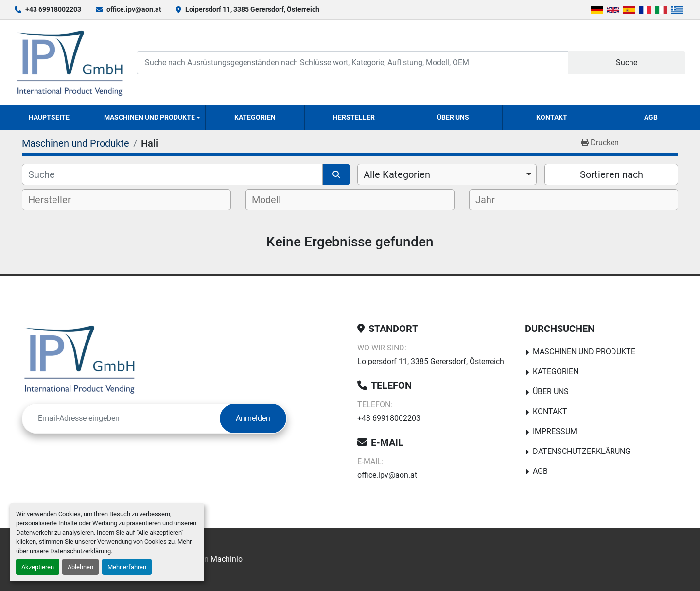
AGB (651, 117)
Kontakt (552, 117)
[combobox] (447, 174)
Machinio (227, 559)
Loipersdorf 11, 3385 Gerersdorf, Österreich (252, 9)
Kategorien (255, 117)
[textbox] (58, 200)
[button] (152, 118)
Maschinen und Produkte (149, 117)
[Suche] (172, 174)
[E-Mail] (121, 418)
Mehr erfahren (127, 567)
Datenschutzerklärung (80, 551)
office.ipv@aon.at (134, 9)
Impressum (555, 431)
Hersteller (354, 117)
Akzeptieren (38, 567)
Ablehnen (80, 567)
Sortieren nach (612, 174)
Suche (627, 62)
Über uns (453, 117)
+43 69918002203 (53, 9)
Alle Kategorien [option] (397, 174)
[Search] (352, 62)
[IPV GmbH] (79, 359)
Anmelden (253, 418)
